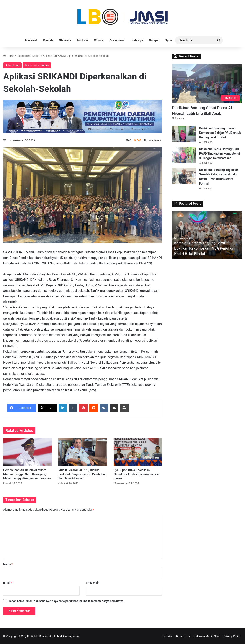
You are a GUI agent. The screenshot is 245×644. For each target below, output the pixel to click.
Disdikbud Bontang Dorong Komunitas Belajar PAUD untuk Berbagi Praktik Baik (220, 133)
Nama (8, 564)
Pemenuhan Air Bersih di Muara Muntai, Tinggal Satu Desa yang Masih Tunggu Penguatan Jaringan (27, 474)
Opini (168, 40)
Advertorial (117, 40)
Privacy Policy (232, 636)
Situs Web (92, 583)
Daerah (48, 40)
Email (8, 583)
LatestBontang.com (67, 636)
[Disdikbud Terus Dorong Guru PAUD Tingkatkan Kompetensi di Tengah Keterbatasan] (184, 155)
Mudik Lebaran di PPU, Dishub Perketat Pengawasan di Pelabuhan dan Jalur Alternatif (82, 474)
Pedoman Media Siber (207, 636)
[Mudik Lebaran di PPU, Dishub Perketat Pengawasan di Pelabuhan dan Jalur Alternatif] (83, 452)
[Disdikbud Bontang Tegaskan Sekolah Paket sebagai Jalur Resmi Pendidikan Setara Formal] (184, 176)
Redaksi (168, 636)
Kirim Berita (183, 636)
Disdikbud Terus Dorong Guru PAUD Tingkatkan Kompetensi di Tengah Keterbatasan (219, 154)
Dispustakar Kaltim (29, 56)
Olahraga (65, 40)
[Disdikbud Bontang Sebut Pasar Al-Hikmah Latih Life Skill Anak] (207, 83)
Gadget (154, 40)
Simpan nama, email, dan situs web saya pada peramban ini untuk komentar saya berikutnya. (65, 601)
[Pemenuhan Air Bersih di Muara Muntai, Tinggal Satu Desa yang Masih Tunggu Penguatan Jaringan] (28, 452)
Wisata (99, 40)
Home (9, 56)
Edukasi (82, 40)
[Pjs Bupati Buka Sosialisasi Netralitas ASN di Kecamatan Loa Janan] (138, 452)
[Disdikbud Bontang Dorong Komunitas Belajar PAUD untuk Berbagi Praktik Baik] (184, 134)
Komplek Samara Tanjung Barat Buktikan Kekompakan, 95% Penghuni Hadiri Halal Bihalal (202, 248)
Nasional (31, 40)
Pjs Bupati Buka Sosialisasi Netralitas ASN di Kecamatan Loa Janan (136, 474)
